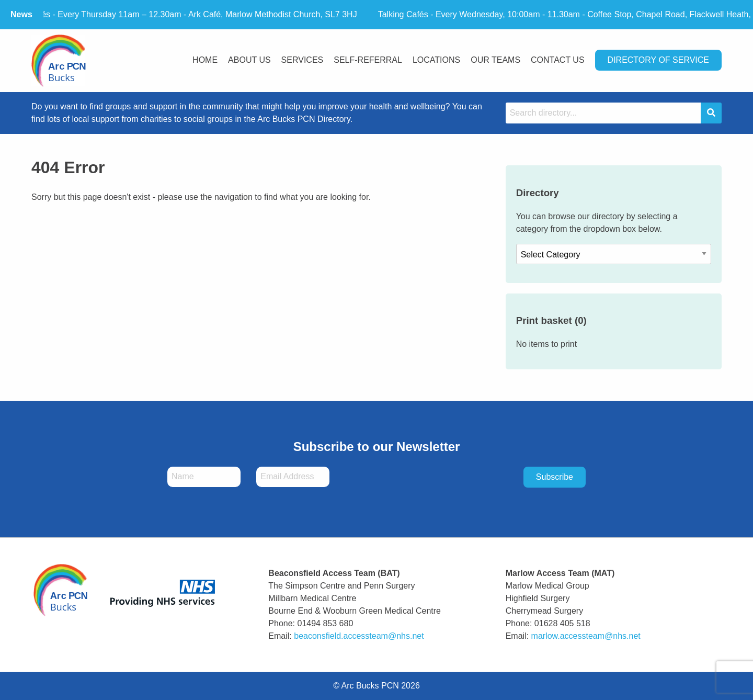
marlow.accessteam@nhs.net (586, 636)
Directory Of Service (658, 60)
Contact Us (558, 60)
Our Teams (495, 60)
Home (205, 60)
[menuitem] (205, 61)
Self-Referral (368, 60)
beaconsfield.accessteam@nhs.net (359, 636)
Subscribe (555, 477)
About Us (249, 60)
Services (303, 60)
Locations (436, 60)
